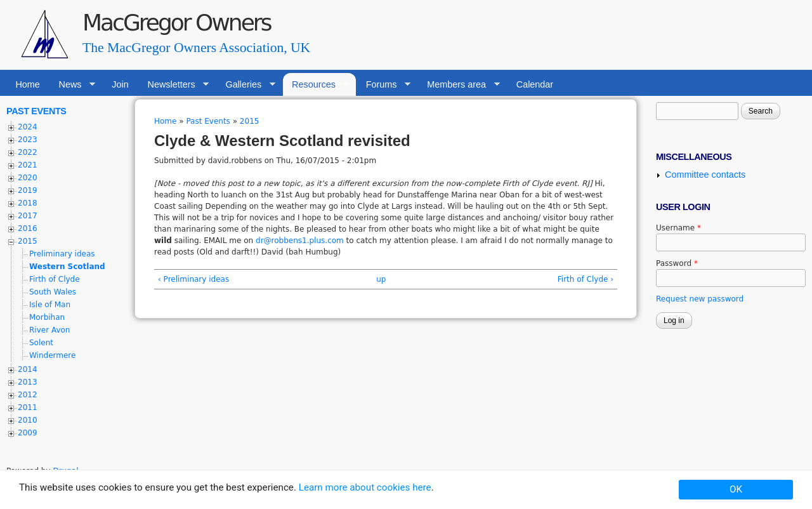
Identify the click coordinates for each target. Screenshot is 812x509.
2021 (28, 165)
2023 (28, 140)
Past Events (208, 121)
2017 (28, 216)
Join (120, 84)
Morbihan (47, 317)
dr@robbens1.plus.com (300, 241)
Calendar (535, 84)
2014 (28, 369)
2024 (28, 127)
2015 (250, 121)
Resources (316, 85)
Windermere (52, 355)
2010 (28, 420)
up (381, 279)
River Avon (49, 330)
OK (736, 489)
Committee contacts (705, 175)
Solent (41, 343)
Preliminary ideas (62, 254)
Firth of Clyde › (586, 279)
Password (677, 263)
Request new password (700, 299)
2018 (28, 203)
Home (27, 84)
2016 (28, 228)
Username (678, 228)
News (72, 85)
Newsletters (174, 85)
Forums (383, 85)
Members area (459, 85)
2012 (28, 395)
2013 (28, 382)
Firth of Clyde (55, 279)
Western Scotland (67, 267)
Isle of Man (50, 305)
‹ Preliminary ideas (193, 279)
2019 (28, 190)
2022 (28, 152)
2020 (28, 178)
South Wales (53, 292)
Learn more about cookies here (365, 487)
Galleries (246, 85)
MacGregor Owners (176, 23)
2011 (28, 407)
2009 (28, 433)
